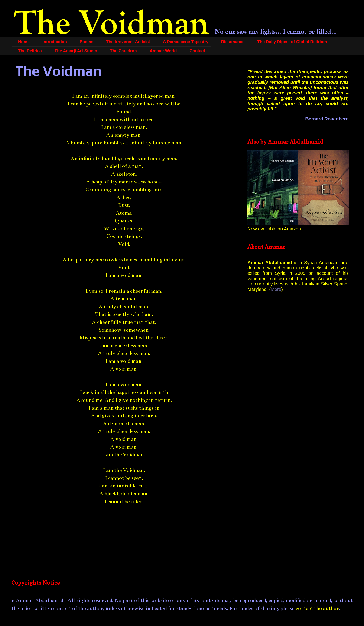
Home (24, 42)
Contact (197, 51)
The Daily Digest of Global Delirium (292, 42)
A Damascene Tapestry (185, 42)
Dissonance (233, 42)
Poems (86, 42)
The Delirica (30, 51)
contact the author (317, 608)
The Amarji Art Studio (76, 51)
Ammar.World (163, 51)
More (276, 289)
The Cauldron (123, 51)
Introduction (55, 42)
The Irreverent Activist (128, 42)
